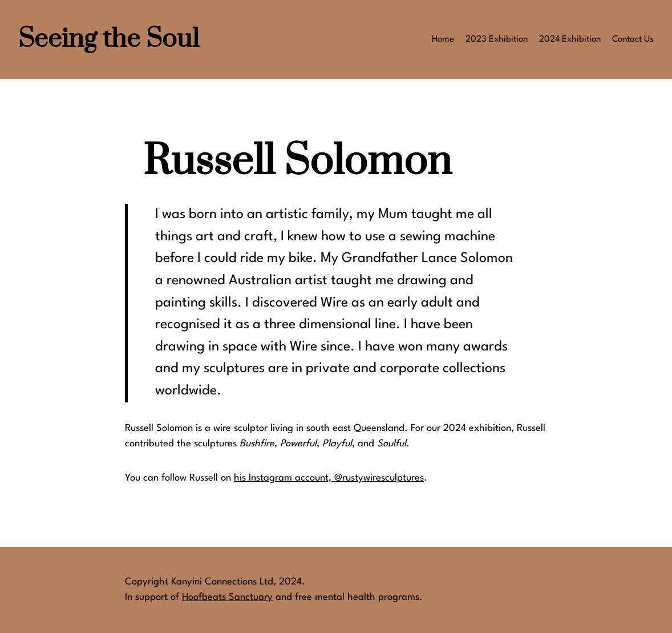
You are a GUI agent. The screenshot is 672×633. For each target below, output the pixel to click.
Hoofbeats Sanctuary (227, 597)
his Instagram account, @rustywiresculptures (329, 478)
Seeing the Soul (109, 39)
